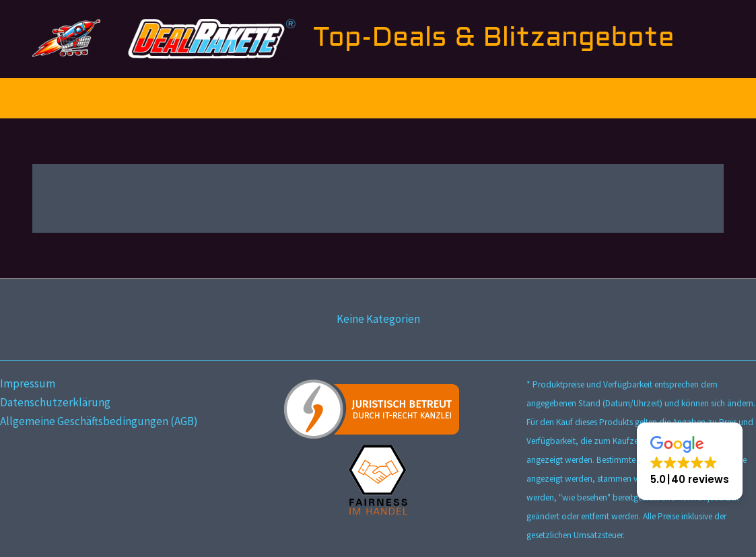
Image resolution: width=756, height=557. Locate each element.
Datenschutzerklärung (55, 402)
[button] (690, 461)
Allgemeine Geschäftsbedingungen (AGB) (99, 421)
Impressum (28, 383)
